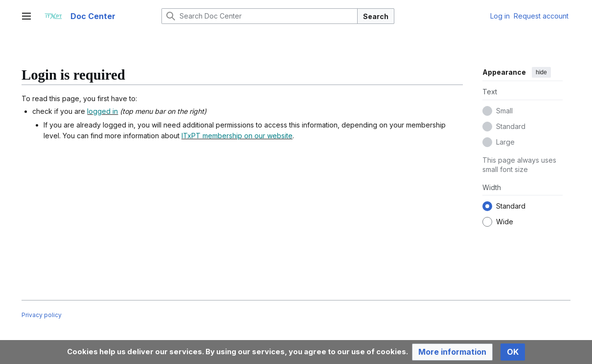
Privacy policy (42, 315)
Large (505, 142)
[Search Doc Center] (260, 16)
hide (541, 72)
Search (376, 16)
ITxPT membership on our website (237, 136)
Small (504, 111)
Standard (511, 126)
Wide (505, 222)
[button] (452, 352)
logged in (102, 111)
